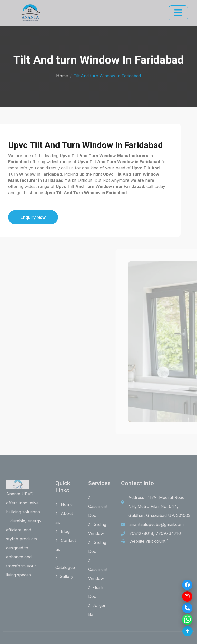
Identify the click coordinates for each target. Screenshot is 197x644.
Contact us (66, 545)
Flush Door (96, 592)
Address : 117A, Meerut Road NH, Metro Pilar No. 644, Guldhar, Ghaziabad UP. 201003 (159, 506)
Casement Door (98, 507)
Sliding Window (97, 529)
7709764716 (168, 533)
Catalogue (65, 563)
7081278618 (141, 533)
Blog (62, 531)
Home (62, 75)
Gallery (64, 576)
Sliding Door (97, 547)
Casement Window (98, 570)
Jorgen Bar (97, 610)
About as (64, 518)
